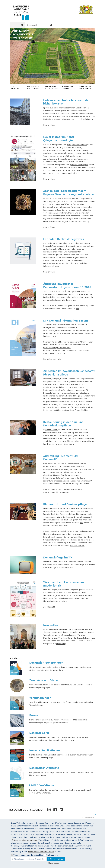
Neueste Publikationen (45, 750)
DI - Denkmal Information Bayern (66, 321)
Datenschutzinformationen (25, 840)
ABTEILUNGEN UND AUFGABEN (51, 88)
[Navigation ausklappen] (14, 25)
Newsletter (51, 625)
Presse (34, 715)
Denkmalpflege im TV (58, 558)
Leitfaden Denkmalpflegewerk (64, 239)
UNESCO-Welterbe (42, 786)
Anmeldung (61, 644)
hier (54, 297)
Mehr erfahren (49, 125)
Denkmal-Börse (39, 733)
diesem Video (51, 430)
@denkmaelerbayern (79, 165)
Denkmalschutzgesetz (44, 768)
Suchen (51, 25)
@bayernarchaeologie (77, 145)
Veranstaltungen (40, 698)
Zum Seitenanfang (88, 817)
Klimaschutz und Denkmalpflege (65, 504)
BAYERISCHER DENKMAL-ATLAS (69, 88)
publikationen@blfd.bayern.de (57, 348)
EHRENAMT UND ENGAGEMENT (86, 88)
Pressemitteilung (82, 222)
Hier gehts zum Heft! (52, 359)
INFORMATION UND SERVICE (33, 88)
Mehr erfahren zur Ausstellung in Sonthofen (62, 490)
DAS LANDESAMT (15, 88)
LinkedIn (61, 810)
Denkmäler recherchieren (46, 663)
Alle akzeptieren (57, 859)
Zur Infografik (49, 607)
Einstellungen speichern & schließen (30, 859)
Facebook (55, 810)
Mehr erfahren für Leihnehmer (56, 492)
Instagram (49, 810)
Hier (81, 523)
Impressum (55, 863)
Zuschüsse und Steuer (44, 680)
